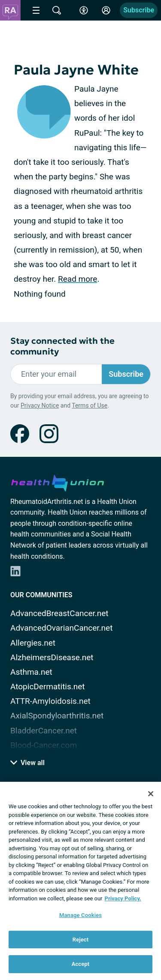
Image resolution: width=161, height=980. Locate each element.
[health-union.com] (58, 482)
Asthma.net (31, 672)
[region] (80, 881)
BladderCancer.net (44, 731)
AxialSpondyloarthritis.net (57, 716)
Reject (81, 940)
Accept (81, 964)
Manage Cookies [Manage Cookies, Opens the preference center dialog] (80, 915)
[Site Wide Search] (57, 10)
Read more (77, 279)
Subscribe (139, 10)
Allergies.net (33, 643)
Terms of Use (90, 405)
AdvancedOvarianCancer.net (61, 628)
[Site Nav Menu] (36, 10)
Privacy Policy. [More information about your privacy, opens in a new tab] (123, 898)
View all (27, 763)
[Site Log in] (106, 10)
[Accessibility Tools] (84, 10)
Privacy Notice (40, 405)
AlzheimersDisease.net (52, 657)
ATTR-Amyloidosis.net (50, 701)
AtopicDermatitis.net (48, 687)
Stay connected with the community (62, 346)
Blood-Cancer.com (44, 745)
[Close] (151, 794)
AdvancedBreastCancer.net (59, 613)
